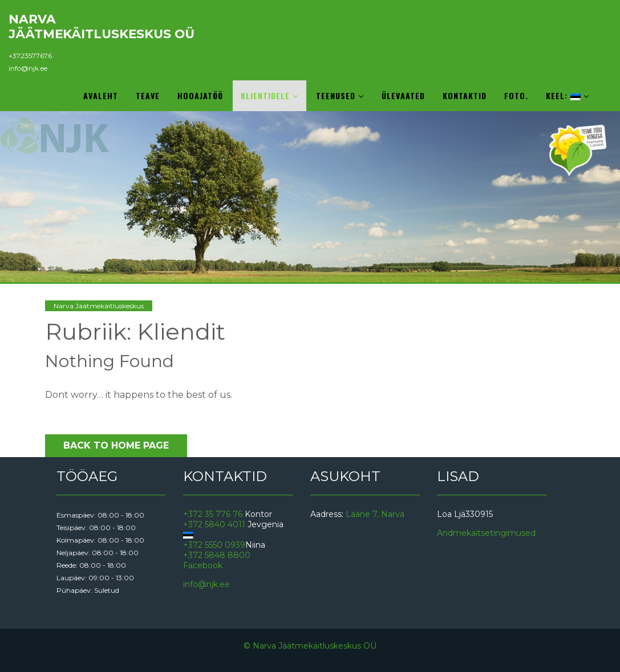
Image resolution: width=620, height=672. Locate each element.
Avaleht (101, 95)
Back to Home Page (116, 445)
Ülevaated (403, 95)
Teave (148, 95)
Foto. (516, 95)
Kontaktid (465, 95)
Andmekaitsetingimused (486, 533)
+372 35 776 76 (213, 514)
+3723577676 (30, 56)
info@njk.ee (28, 68)
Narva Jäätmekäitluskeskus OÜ (102, 26)
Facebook (203, 565)
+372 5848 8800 (217, 555)
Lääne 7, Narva (375, 514)
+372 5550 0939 (214, 545)
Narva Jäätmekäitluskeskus (99, 306)
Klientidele (270, 95)
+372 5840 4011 (214, 524)
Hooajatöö (200, 95)
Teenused (340, 95)
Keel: (568, 95)
